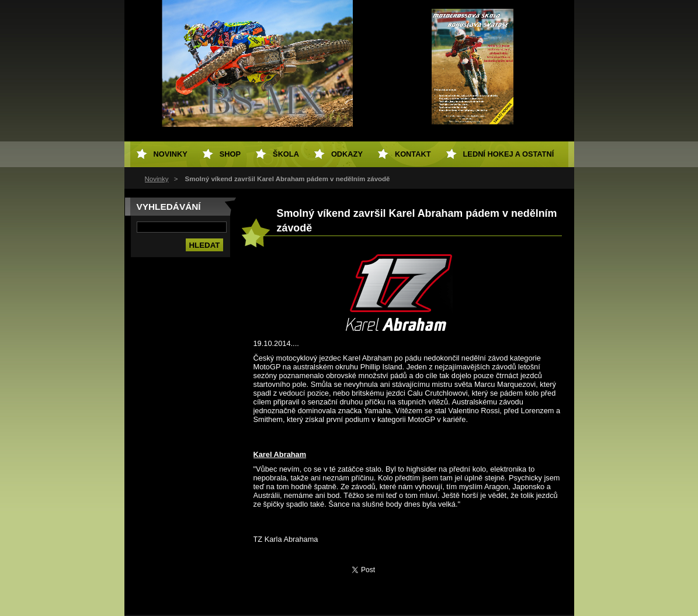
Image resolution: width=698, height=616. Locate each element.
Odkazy (347, 154)
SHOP (230, 154)
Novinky (157, 179)
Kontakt (413, 154)
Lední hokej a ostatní (509, 154)
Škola (286, 154)
